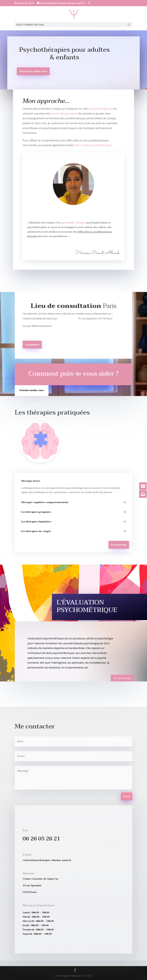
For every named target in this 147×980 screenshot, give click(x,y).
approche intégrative (101, 109)
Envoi (127, 797)
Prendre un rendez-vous (33, 71)
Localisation (32, 345)
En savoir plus (123, 678)
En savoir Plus (119, 545)
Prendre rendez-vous (32, 390)
